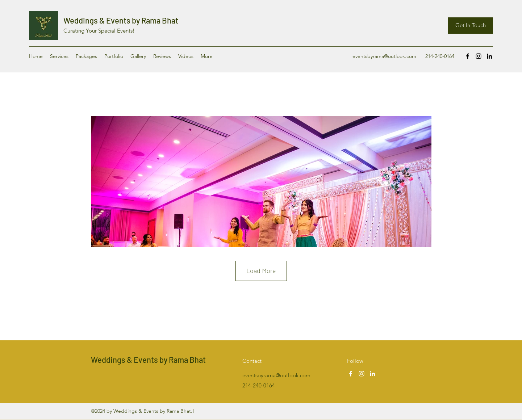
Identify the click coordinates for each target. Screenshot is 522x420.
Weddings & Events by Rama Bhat (121, 20)
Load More (261, 270)
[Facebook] (468, 56)
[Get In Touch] (470, 26)
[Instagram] (479, 56)
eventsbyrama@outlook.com (384, 56)
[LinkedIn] (489, 56)
